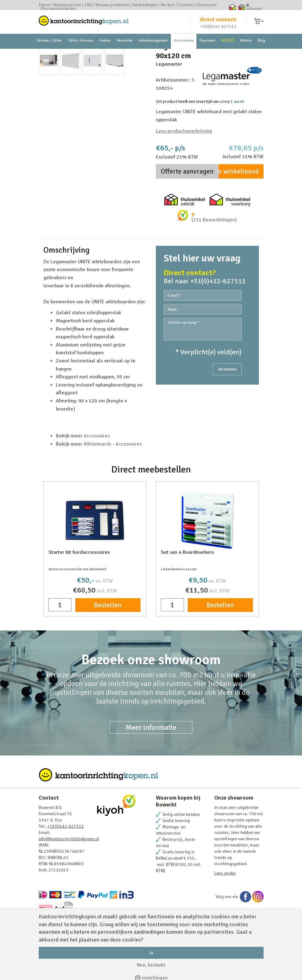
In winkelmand (237, 207)
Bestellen (108, 640)
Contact (185, 5)
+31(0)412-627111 (218, 30)
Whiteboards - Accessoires (113, 479)
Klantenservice (67, 5)
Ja (151, 953)
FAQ (88, 5)
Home (44, 5)
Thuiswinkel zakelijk (242, 7)
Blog (261, 50)
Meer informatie (151, 763)
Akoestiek (124, 50)
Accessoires (184, 50)
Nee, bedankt (151, 965)
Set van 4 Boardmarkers (187, 587)
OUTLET (228, 50)
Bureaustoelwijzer (59, 9)
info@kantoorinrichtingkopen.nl (69, 874)
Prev (47, 131)
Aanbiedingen (145, 5)
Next (138, 131)
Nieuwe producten (112, 5)
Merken (168, 5)
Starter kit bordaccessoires (79, 587)
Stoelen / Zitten (49, 50)
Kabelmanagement (153, 50)
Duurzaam (207, 50)
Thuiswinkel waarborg (233, 7)
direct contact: (218, 23)
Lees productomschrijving (184, 166)
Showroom (206, 5)
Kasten (105, 50)
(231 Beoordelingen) (214, 255)
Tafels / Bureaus (81, 50)
